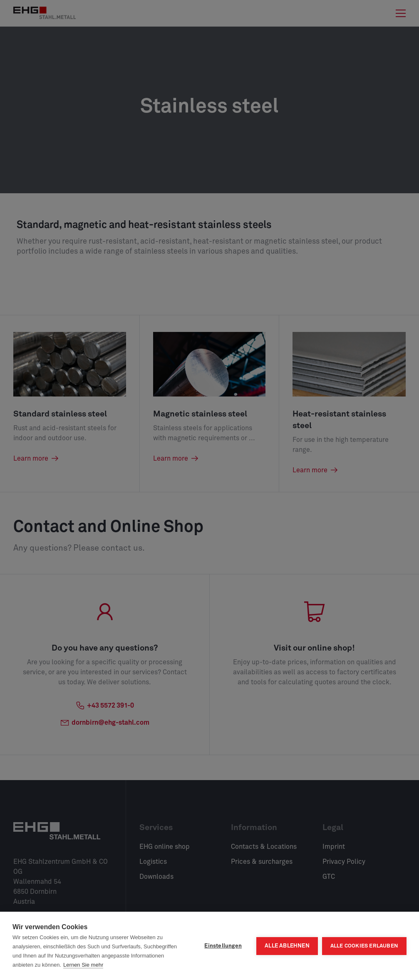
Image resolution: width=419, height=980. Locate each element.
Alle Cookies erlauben (364, 946)
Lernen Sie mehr (83, 965)
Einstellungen (223, 946)
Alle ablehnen (287, 946)
